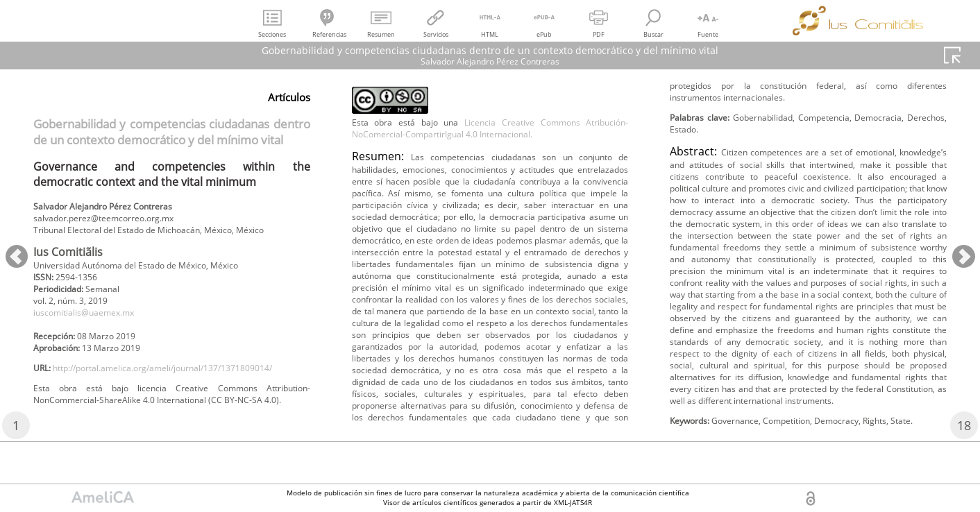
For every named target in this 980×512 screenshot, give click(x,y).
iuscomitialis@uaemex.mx (94, 338)
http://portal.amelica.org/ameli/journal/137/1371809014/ (164, 413)
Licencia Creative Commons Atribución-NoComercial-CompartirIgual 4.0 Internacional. (490, 169)
